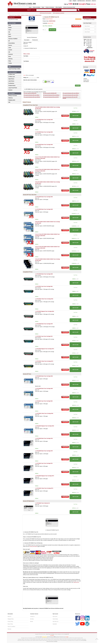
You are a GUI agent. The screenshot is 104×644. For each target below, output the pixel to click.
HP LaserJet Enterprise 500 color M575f (51, 97)
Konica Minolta (12, 43)
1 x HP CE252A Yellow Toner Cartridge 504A (44, 299)
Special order (51, 23)
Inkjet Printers (11, 79)
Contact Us (32, 616)
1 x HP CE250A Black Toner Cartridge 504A (44, 376)
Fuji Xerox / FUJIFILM (13, 39)
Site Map (32, 619)
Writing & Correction (13, 96)
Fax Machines (11, 83)
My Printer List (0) (81, 1)
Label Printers (11, 81)
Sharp (10, 61)
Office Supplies (59, 7)
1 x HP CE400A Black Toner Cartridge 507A (44, 438)
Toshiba (10, 63)
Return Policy (10, 624)
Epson (10, 36)
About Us (94, 1)
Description (27, 40)
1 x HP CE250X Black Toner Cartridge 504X (44, 274)
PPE (9, 102)
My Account (88, 1)
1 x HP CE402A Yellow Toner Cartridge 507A (44, 361)
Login (70, 1)
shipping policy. (76, 582)
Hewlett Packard (49, 19)
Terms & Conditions (11, 627)
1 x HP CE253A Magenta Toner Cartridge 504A (45, 311)
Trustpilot (52, 635)
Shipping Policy (11, 619)
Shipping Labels (12, 100)
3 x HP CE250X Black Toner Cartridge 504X (44, 132)
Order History (55, 619)
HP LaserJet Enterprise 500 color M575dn (32, 97)
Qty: (45, 30)
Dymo (10, 34)
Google (67, 637)
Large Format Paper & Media (14, 69)
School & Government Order (69, 7)
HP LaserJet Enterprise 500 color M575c (70, 95)
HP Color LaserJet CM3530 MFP (30, 93)
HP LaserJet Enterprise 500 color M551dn (71, 93)
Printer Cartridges (37, 7)
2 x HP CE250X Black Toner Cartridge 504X (44, 120)
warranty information (33, 546)
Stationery (11, 98)
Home (30, 7)
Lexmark (10, 50)
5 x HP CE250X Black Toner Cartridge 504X (44, 145)
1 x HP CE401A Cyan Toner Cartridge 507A (44, 336)
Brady (10, 25)
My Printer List (56, 621)
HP (9, 41)
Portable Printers (12, 86)
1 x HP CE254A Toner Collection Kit (42, 503)
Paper (43, 7)
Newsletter (55, 624)
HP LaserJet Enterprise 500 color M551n (32, 95)
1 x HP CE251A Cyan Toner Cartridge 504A (44, 286)
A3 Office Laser (12, 77)
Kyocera (10, 45)
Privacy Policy (10, 621)
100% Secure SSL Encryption (45, 13)
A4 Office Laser (12, 74)
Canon (10, 30)
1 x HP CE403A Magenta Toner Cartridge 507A (45, 349)
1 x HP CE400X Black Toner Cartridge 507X (44, 324)
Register (75, 1)
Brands (32, 621)
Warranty (9, 629)
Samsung (10, 59)
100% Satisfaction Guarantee (58, 13)
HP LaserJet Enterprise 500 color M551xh (51, 95)
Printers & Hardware (50, 7)
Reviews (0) (35, 40)
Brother (10, 28)
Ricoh (10, 57)
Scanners (10, 90)
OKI (9, 52)
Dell (9, 32)
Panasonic (11, 54)
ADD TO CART (52, 30)
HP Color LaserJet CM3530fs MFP (50, 93)
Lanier (10, 48)
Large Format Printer (13, 88)
